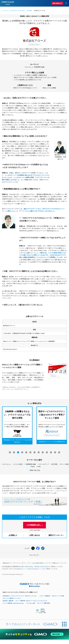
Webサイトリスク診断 (58, 596)
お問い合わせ (35, 535)
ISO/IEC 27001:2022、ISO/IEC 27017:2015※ (35, 566)
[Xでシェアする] (33, 548)
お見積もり (13, 535)
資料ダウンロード (55, 535)
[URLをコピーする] (43, 548)
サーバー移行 (65, 464)
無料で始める (57, 3)
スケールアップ (44, 464)
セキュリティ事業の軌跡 (44, 603)
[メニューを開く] (65, 3)
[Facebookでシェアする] (38, 548)
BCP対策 (55, 464)
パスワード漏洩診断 (45, 596)
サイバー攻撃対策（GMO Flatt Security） (14, 603)
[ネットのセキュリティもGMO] (35, 634)
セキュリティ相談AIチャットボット (12, 598)
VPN (39, 467)
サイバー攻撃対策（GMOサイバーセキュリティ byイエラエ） (32, 601)
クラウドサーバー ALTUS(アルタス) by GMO (13, 10)
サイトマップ (34, 555)
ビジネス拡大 (18, 464)
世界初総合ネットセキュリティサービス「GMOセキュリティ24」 (20, 596)
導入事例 (29, 10)
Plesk (33, 467)
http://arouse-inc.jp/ (10, 349)
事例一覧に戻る (35, 470)
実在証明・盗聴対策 (8, 601)
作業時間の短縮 (39, 67)
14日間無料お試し (34, 525)
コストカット (29, 67)
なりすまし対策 (31, 603)
